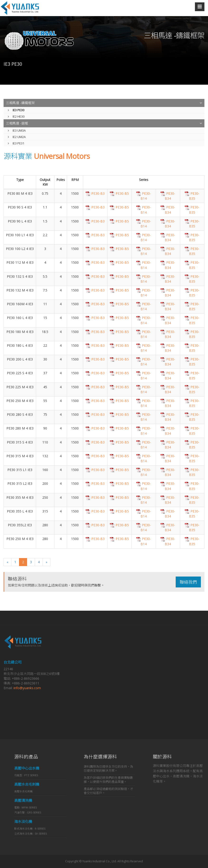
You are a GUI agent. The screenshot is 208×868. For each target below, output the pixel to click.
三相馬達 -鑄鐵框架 (20, 103)
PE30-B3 (95, 193)
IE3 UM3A (17, 130)
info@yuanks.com (27, 688)
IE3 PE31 (16, 143)
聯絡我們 (188, 582)
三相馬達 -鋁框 (17, 123)
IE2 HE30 (16, 116)
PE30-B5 (119, 193)
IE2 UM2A (17, 137)
